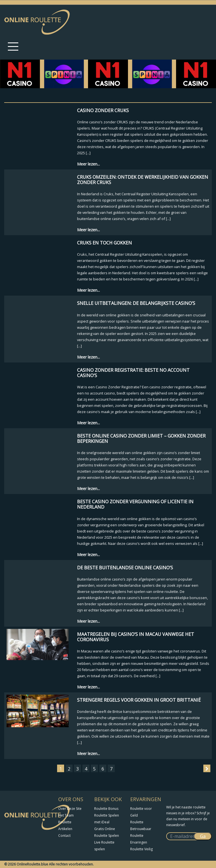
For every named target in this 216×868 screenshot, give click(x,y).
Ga (203, 836)
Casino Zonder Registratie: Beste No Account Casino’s (133, 373)
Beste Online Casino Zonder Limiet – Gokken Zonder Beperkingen (141, 438)
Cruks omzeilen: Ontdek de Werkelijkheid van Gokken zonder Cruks (143, 180)
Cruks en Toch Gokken (104, 243)
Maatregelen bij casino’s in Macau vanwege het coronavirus (136, 637)
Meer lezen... (88, 164)
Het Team (66, 815)
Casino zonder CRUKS (103, 110)
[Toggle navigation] (13, 47)
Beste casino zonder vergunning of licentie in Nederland (135, 504)
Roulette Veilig (141, 849)
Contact (64, 836)
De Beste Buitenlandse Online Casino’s (125, 568)
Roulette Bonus (106, 809)
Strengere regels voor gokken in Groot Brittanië (139, 700)
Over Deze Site (70, 809)
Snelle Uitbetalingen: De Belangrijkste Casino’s (136, 303)
